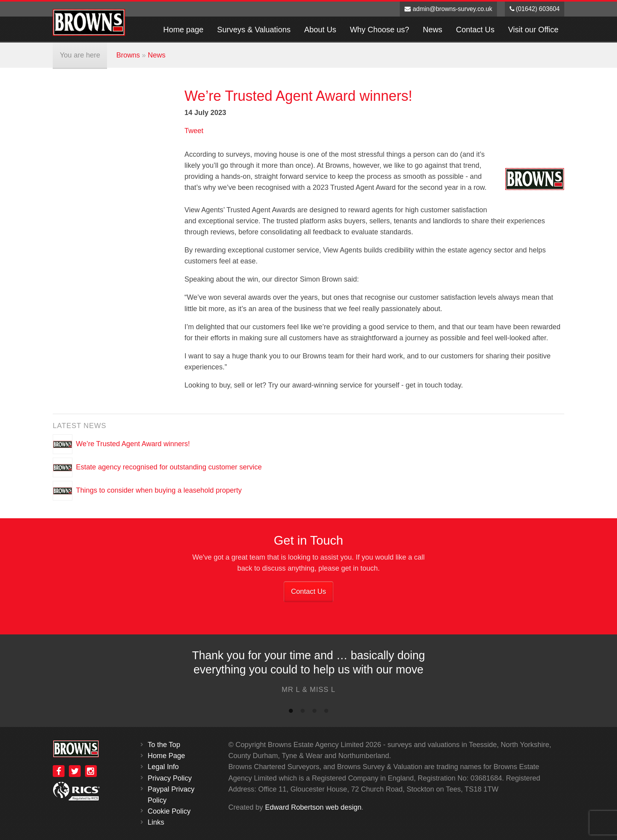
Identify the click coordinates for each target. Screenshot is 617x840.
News (433, 30)
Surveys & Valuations (254, 30)
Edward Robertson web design (313, 807)
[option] (308, 674)
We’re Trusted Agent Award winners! (133, 444)
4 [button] (326, 712)
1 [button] (291, 712)
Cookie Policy (169, 811)
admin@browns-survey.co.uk (448, 9)
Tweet (194, 131)
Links (156, 822)
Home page (183, 30)
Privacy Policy (170, 778)
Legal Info (163, 767)
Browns (128, 55)
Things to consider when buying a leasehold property (159, 490)
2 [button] (303, 712)
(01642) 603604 (535, 9)
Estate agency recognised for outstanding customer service (169, 467)
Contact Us (475, 30)
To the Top (164, 745)
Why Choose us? (380, 30)
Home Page (166, 756)
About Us (320, 30)
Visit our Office (533, 30)
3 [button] (314, 712)
